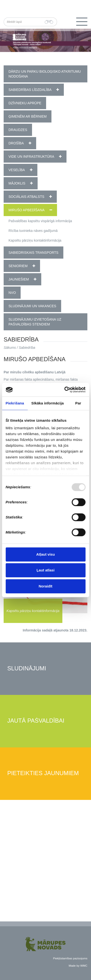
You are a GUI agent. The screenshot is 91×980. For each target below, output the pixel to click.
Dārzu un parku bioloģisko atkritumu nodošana (45, 74)
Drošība (16, 143)
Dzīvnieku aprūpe (25, 103)
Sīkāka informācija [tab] (48, 403)
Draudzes (18, 130)
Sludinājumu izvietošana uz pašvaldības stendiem (35, 322)
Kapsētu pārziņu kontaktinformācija (35, 240)
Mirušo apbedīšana (27, 210)
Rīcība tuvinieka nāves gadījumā (33, 231)
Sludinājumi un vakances (32, 306)
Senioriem (18, 266)
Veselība (17, 170)
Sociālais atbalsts (26, 197)
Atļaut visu (45, 554)
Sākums (10, 348)
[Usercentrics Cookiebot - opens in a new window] (65, 390)
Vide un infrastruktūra (31, 157)
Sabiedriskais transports (33, 253)
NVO (12, 293)
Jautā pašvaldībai (36, 721)
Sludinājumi (27, 669)
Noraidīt (45, 586)
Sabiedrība (27, 348)
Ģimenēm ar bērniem (28, 116)
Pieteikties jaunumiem (43, 773)
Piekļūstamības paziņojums (70, 958)
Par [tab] (78, 403)
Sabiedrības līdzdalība (30, 90)
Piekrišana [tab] (15, 403)
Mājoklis (17, 183)
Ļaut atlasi (45, 570)
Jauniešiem (19, 279)
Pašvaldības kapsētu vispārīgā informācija (40, 221)
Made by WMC (78, 966)
